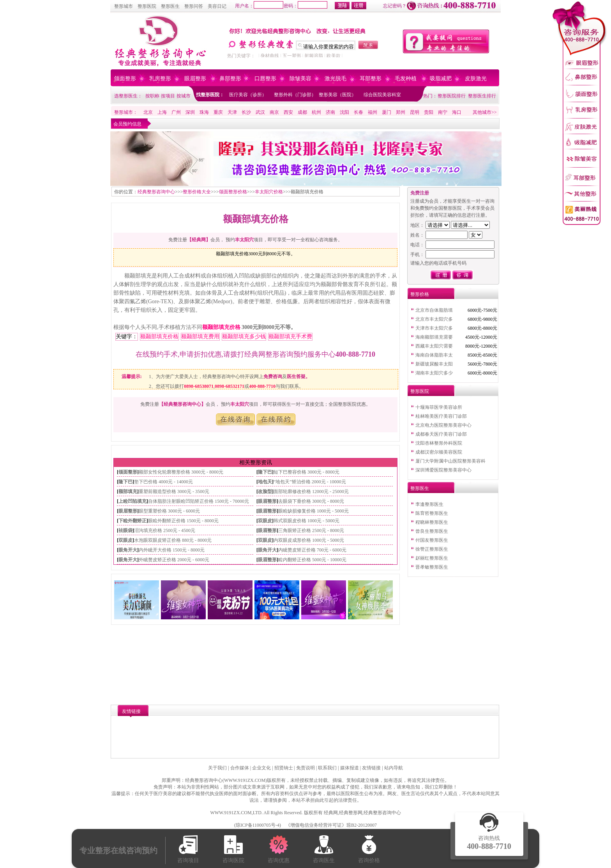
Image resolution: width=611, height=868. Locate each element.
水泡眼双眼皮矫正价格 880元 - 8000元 (173, 540)
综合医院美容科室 (382, 95)
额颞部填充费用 (200, 337)
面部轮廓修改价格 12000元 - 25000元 (311, 491)
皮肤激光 (476, 79)
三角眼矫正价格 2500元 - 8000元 (311, 530)
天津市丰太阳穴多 (434, 328)
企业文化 (261, 768)
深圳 (190, 112)
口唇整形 (265, 79)
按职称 (152, 96)
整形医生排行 (482, 96)
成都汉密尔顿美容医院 (439, 452)
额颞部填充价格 (221, 327)
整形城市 (124, 6)
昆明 (415, 112)
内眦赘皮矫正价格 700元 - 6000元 (312, 550)
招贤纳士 (284, 768)
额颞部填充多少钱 (244, 337)
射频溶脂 (314, 56)
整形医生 (170, 6)
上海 (162, 112)
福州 (373, 112)
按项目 (168, 96)
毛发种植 (406, 79)
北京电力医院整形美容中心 (443, 425)
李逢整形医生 (429, 504)
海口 (457, 112)
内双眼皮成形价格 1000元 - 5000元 (309, 540)
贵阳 (429, 112)
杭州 (316, 112)
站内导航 (394, 768)
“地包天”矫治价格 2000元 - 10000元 (310, 482)
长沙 (246, 112)
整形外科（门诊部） (295, 95)
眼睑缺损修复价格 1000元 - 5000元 (313, 511)
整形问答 (194, 6)
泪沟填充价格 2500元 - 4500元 (165, 530)
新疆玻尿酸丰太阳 (434, 364)
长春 (358, 112)
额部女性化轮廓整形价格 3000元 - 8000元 (181, 472)
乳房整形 (160, 79)
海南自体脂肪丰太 (434, 355)
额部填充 (128, 491)
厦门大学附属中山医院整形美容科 (450, 461)
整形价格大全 (197, 192)
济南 (330, 112)
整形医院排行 (452, 96)
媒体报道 (350, 768)
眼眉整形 (195, 79)
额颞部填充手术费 (290, 337)
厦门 (387, 112)
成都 (302, 112)
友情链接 (371, 768)
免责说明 (305, 768)
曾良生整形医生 (432, 531)
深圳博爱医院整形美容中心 (443, 470)
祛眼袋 (125, 530)
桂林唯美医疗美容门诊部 (441, 416)
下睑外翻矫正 (132, 521)
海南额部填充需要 (434, 337)
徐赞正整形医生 (432, 549)
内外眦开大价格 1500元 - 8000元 (172, 550)
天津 (232, 112)
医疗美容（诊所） (248, 95)
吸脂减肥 (441, 79)
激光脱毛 (336, 79)
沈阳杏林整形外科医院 (439, 443)
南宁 (443, 112)
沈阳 (344, 112)
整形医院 (147, 6)
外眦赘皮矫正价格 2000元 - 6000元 (174, 560)
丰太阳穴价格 (269, 192)
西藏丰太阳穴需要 (434, 346)
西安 (288, 112)
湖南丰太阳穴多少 (434, 373)
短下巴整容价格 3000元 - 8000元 (306, 472)
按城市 (184, 96)
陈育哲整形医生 (432, 513)
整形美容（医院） (337, 95)
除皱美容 (300, 79)
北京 (148, 112)
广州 (176, 112)
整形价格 (420, 294)
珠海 (204, 112)
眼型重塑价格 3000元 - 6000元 (169, 511)
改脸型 (265, 491)
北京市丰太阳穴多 (434, 319)
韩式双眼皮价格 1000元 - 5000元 (306, 521)
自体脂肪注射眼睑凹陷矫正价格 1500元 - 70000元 (199, 501)
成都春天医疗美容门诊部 (441, 434)
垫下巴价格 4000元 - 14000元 (163, 482)
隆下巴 (265, 472)
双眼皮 (265, 521)
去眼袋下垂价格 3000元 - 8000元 (311, 501)
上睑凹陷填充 (132, 501)
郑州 (401, 112)
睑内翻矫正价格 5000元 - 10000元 (312, 560)
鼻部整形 (230, 79)
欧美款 (334, 56)
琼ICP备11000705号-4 (258, 825)
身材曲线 (270, 56)
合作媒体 (240, 768)
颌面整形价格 (233, 192)
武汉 (260, 112)
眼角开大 (128, 550)
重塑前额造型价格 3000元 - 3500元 (174, 491)
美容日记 (217, 6)
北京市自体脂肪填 (434, 310)
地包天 (265, 482)
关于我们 (217, 768)
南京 (274, 112)
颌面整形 (125, 79)
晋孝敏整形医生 (432, 567)
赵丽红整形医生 (432, 558)
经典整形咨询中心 (156, 192)
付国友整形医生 (432, 540)
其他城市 (482, 112)
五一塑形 (292, 56)
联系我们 (327, 768)
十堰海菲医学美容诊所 (439, 407)
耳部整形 (371, 79)
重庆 (218, 112)
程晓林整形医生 (432, 522)
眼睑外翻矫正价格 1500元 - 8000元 (183, 521)
